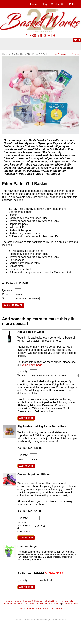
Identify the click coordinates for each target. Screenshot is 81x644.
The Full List (18, 54)
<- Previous (60, 54)
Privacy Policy (68, 601)
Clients (57, 604)
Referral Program (13, 601)
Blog (44, 4)
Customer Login (70, 604)
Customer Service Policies (15, 604)
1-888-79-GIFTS (41, 35)
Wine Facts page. (33, 365)
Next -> (75, 54)
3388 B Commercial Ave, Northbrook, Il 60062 (40, 608)
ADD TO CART (13, 305)
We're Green (46, 604)
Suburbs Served (51, 601)
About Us (34, 604)
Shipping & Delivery (33, 601)
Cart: (74, 4)
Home (34, 4)
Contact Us (58, 4)
